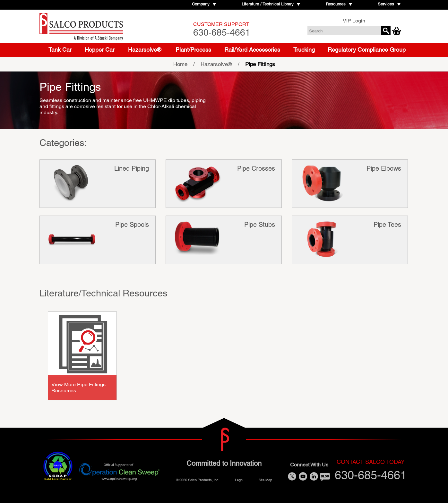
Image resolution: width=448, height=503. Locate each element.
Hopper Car (100, 50)
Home (180, 64)
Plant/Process (193, 50)
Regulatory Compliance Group (367, 50)
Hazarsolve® (145, 50)
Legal (239, 480)
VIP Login (354, 21)
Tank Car (60, 50)
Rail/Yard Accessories (252, 50)
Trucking (304, 50)
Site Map (265, 480)
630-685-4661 (222, 29)
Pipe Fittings (260, 64)
